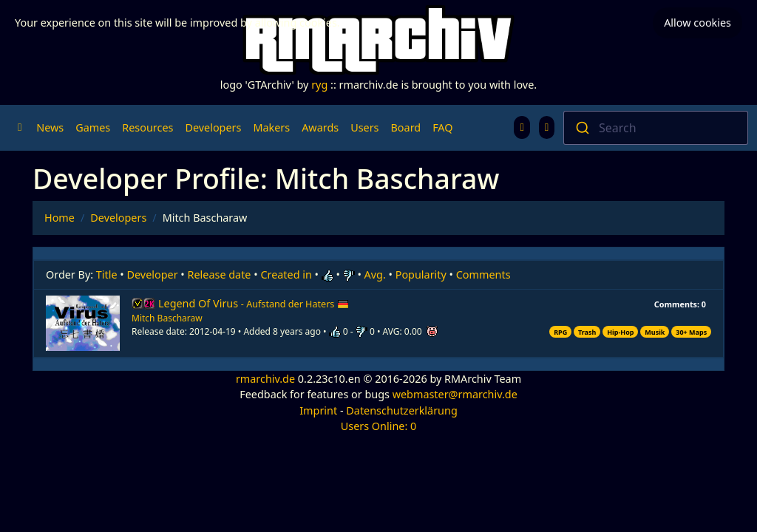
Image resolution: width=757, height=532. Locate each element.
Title (107, 274)
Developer (153, 274)
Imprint (318, 410)
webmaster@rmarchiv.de (455, 394)
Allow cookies (697, 23)
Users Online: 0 (379, 426)
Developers (213, 127)
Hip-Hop (620, 332)
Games (93, 127)
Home (60, 218)
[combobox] (656, 128)
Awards (320, 127)
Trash (587, 332)
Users (364, 127)
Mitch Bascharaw (167, 318)
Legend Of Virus (254, 303)
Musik (655, 332)
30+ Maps (691, 332)
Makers (271, 127)
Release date (220, 274)
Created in (286, 274)
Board (406, 127)
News (50, 127)
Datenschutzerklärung (401, 410)
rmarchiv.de (265, 379)
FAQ (442, 127)
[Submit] (581, 128)
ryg (319, 85)
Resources (147, 127)
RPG (560, 332)
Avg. (375, 274)
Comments (483, 274)
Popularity (421, 274)
